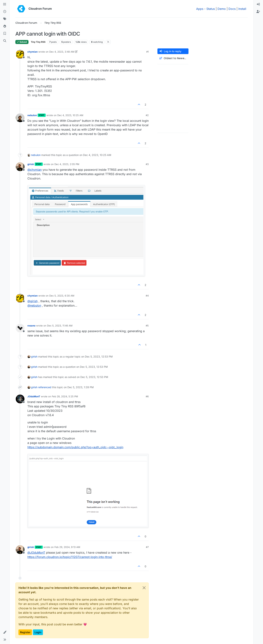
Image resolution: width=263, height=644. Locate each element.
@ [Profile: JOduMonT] (36, 553)
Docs (232, 9)
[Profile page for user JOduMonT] (20, 399)
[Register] (258, 12)
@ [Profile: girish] (33, 301)
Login (38, 632)
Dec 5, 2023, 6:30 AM (62, 296)
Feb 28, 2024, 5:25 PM (65, 396)
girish (31, 164)
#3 (147, 164)
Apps (200, 9)
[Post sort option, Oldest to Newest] (173, 58)
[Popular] (5, 26)
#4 (147, 296)
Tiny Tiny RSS (38, 42)
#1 (147, 52)
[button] (5, 632)
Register (25, 632)
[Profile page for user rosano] (20, 328)
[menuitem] (258, 4)
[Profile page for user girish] (20, 167)
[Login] (258, 4)
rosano (31, 326)
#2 (147, 115)
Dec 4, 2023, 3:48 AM (62, 52)
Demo (222, 9)
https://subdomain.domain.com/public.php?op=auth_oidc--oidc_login (75, 447)
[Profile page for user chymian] (20, 54)
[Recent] (5, 12)
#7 (147, 547)
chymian (33, 52)
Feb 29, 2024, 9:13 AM (67, 547)
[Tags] (5, 19)
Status (211, 9)
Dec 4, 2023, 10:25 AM (70, 115)
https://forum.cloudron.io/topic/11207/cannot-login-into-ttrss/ (70, 557)
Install (242, 9)
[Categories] (5, 4)
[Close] (144, 588)
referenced (45, 387)
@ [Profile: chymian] (35, 170)
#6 (147, 396)
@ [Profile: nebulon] (34, 305)
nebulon (32, 115)
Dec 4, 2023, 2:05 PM (67, 164)
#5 (147, 326)
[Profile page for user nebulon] (20, 118)
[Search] (5, 41)
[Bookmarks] (5, 34)
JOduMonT (34, 396)
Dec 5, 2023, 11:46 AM (60, 326)
